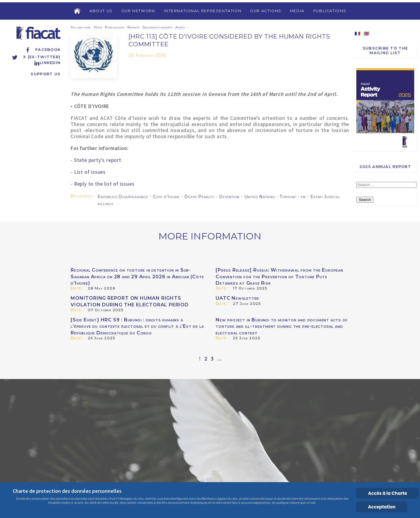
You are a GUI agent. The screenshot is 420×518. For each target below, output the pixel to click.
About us (101, 11)
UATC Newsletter (237, 298)
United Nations (260, 197)
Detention (230, 197)
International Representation (203, 11)
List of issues (90, 172)
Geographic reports (158, 27)
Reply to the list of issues (104, 184)
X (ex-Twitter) (36, 57)
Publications (330, 11)
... (219, 359)
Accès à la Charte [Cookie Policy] (388, 493)
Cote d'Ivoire (167, 197)
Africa (180, 27)
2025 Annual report (385, 167)
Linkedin (47, 63)
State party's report (98, 160)
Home (98, 27)
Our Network (138, 11)
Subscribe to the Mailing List (385, 50)
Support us (46, 74)
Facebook (43, 50)
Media (297, 11)
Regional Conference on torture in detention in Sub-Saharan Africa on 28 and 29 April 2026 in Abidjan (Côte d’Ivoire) (137, 277)
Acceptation (382, 507)
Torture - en (293, 197)
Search (365, 200)
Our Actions (266, 11)
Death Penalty (200, 197)
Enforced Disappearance (123, 197)
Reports (134, 27)
